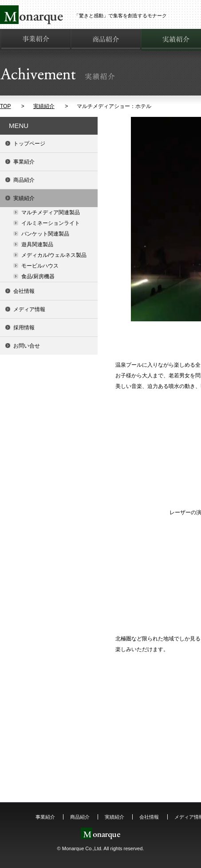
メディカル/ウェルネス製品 (54, 255)
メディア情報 (29, 309)
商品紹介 (24, 180)
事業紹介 (24, 162)
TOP (5, 106)
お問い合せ (27, 346)
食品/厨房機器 (38, 276)
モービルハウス (40, 266)
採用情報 (24, 328)
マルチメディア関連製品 (51, 212)
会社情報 (24, 291)
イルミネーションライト (51, 223)
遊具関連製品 (37, 244)
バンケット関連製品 (45, 234)
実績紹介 (44, 106)
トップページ (29, 144)
